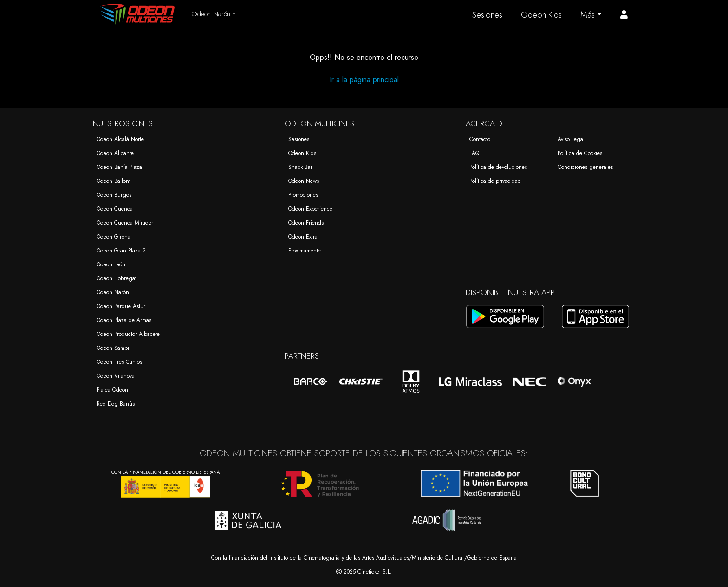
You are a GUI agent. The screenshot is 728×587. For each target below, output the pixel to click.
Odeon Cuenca (115, 209)
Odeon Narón (113, 292)
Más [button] (588, 15)
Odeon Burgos (114, 195)
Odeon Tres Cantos (119, 362)
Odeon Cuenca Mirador (125, 223)
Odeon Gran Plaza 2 (121, 251)
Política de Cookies (580, 153)
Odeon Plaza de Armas (124, 320)
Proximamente (305, 251)
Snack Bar (300, 167)
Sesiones (487, 15)
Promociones (303, 195)
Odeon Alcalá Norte (120, 139)
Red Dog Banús (116, 404)
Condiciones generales (585, 167)
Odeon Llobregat (117, 278)
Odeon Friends (306, 223)
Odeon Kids (541, 15)
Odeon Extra (303, 237)
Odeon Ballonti (114, 181)
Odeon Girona (114, 237)
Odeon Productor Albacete (128, 334)
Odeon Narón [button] (211, 14)
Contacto (480, 139)
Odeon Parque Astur (121, 306)
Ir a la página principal (364, 80)
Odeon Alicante (115, 153)
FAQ (474, 153)
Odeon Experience (310, 209)
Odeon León (111, 264)
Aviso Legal (571, 139)
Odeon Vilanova (116, 376)
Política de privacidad (495, 181)
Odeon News (304, 181)
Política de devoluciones (498, 167)
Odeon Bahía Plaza (119, 167)
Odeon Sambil (114, 348)
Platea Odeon (112, 390)
